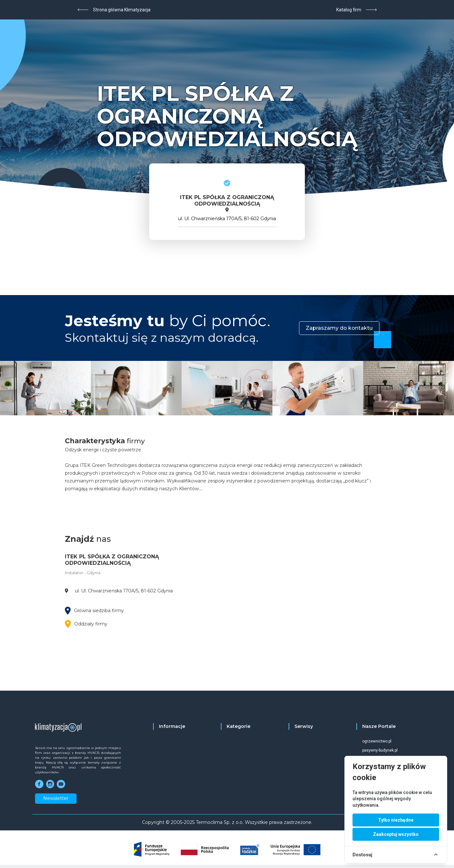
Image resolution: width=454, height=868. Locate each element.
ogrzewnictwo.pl (377, 741)
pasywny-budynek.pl (380, 750)
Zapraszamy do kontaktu (339, 328)
